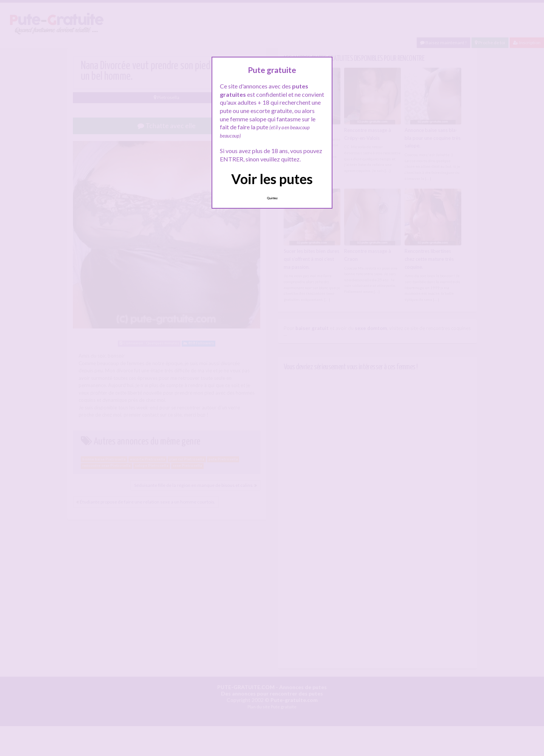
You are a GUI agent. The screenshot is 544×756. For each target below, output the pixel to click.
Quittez (272, 198)
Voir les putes (272, 179)
